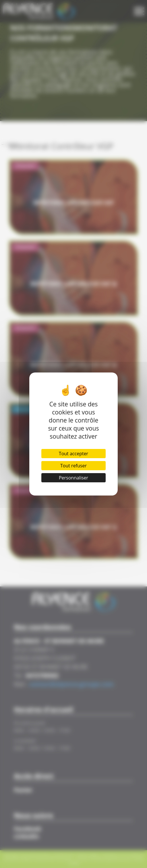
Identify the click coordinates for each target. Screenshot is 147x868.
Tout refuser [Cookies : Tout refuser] (73, 466)
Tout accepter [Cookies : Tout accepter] (73, 454)
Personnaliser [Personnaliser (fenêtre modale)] (73, 478)
